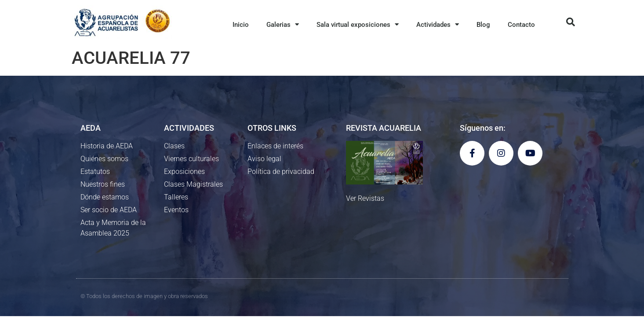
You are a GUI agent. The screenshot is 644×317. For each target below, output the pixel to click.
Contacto (521, 25)
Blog (483, 25)
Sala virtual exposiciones (358, 24)
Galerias (283, 24)
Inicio (241, 25)
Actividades (438, 24)
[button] (571, 22)
